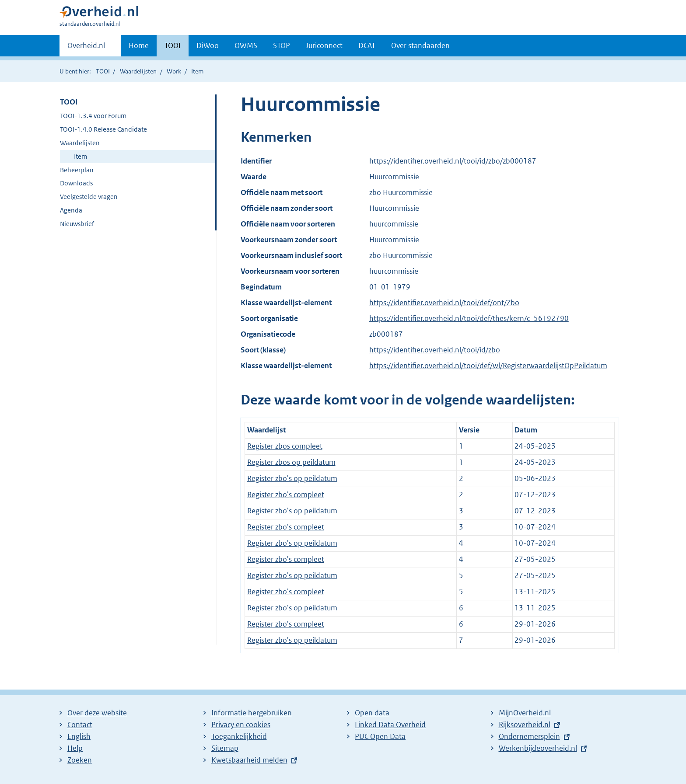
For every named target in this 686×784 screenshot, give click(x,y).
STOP (282, 45)
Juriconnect (324, 45)
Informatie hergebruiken (252, 713)
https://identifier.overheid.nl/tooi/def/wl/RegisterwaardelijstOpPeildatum (488, 366)
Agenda (71, 210)
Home (139, 45)
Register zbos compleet (285, 446)
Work (174, 71)
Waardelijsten (138, 71)
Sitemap (225, 748)
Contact (80, 725)
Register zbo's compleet (286, 495)
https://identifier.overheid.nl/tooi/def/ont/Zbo (444, 303)
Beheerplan (77, 170)
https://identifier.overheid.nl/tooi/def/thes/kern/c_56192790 (469, 318)
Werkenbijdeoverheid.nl (538, 748)
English (79, 736)
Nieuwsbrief (77, 224)
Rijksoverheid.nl (525, 725)
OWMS (246, 45)
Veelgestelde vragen (89, 197)
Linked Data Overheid (390, 725)
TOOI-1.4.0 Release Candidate (103, 129)
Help (75, 748)
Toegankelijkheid (239, 736)
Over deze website (97, 713)
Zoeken (80, 760)
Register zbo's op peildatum (292, 478)
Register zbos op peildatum (291, 462)
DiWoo (208, 45)
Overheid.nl (86, 48)
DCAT (367, 45)
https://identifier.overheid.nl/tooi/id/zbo (435, 350)
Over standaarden (420, 45)
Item (80, 156)
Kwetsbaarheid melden (249, 760)
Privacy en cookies (241, 725)
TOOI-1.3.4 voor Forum (93, 116)
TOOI (173, 45)
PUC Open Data (380, 736)
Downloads (76, 183)
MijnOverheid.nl (525, 713)
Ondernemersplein (529, 736)
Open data (372, 713)
